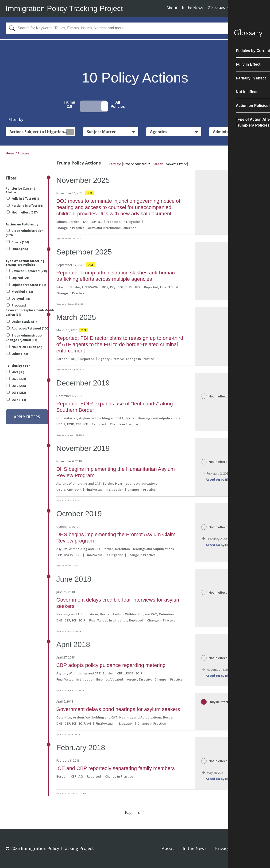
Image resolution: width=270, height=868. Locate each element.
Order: (158, 164)
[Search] (11, 28)
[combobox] (135, 28)
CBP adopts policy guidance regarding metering (111, 665)
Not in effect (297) (22, 212)
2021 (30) (15, 372)
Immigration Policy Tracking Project (64, 8)
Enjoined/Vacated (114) (26, 285)
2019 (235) (16, 386)
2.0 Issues (216, 7)
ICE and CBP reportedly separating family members (116, 768)
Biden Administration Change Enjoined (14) (25, 338)
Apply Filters (27, 417)
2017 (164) (16, 400)
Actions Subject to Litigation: (42, 132)
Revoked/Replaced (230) (27, 271)
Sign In (258, 848)
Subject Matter (101, 132)
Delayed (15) (18, 299)
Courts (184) (18, 242)
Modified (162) (20, 292)
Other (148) (17, 354)
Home (10, 153)
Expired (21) (18, 278)
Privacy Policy (229, 848)
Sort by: (115, 164)
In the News (193, 8)
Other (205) (17, 249)
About (172, 8)
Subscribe (247, 8)
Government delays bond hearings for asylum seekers (118, 709)
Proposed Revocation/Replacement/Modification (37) (30, 310)
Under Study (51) (22, 322)
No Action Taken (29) (24, 347)
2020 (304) (16, 379)
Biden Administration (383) (25, 233)
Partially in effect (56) (25, 206)
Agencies (159, 132)
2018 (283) (16, 393)
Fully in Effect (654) (23, 198)
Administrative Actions (235, 132)
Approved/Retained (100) (28, 328)
